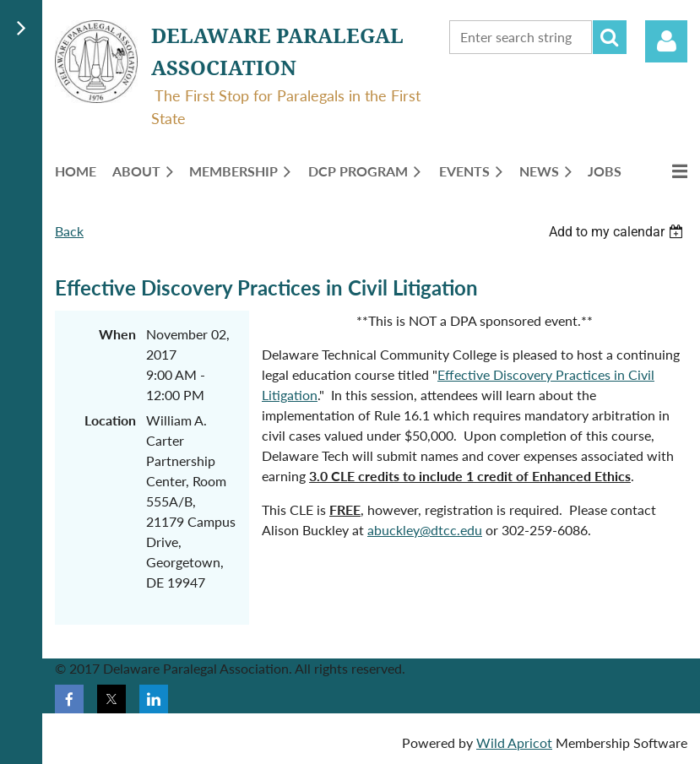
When (117, 334)
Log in (666, 41)
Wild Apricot (514, 742)
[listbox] (618, 232)
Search (610, 37)
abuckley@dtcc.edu (425, 530)
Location (110, 420)
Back (69, 231)
